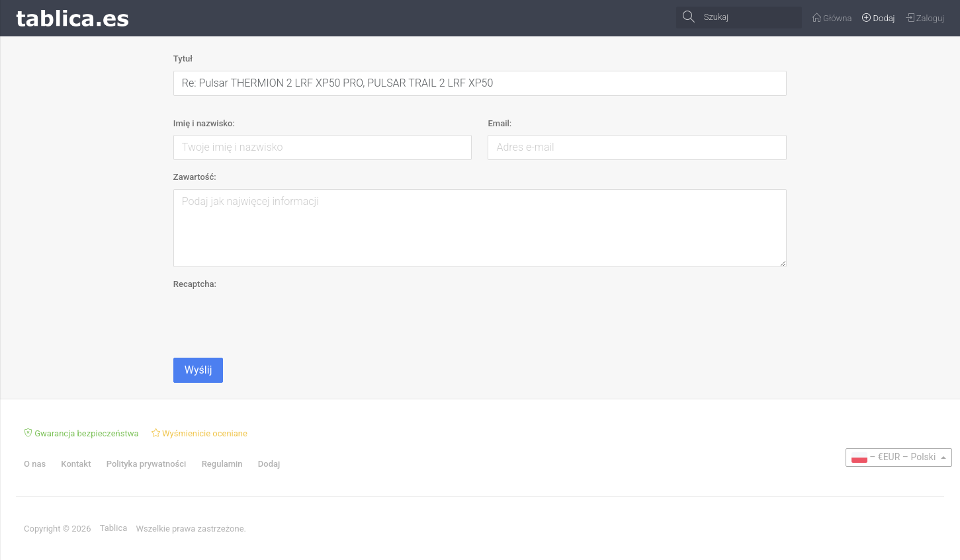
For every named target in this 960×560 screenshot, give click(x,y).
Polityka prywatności (147, 464)
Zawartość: (195, 177)
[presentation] (274, 321)
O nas (35, 464)
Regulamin (222, 464)
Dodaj (269, 464)
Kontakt (76, 464)
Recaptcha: (195, 284)
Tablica (114, 528)
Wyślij (198, 370)
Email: (500, 123)
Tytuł (183, 59)
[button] (899, 458)
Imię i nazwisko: (204, 123)
